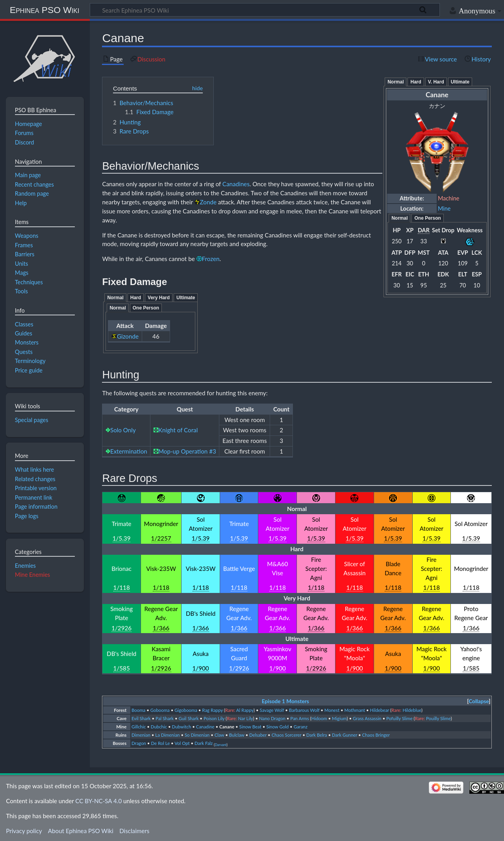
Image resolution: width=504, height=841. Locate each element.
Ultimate (460, 82)
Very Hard (159, 298)
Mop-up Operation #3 (187, 451)
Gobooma (160, 710)
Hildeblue (412, 710)
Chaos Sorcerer (287, 735)
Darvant (220, 745)
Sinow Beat (250, 727)
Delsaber (258, 735)
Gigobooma (186, 710)
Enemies (25, 566)
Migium (339, 718)
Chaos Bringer (376, 735)
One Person (427, 218)
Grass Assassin (367, 718)
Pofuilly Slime (399, 718)
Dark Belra (317, 735)
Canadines (236, 184)
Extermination (129, 451)
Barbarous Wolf (304, 710)
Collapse (479, 701)
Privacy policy (24, 831)
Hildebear (380, 710)
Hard (416, 82)
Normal (396, 82)
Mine (444, 208)
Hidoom (319, 718)
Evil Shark (141, 718)
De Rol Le (160, 743)
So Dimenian (197, 735)
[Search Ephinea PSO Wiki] (265, 10)
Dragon (139, 743)
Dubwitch (182, 727)
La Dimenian (167, 735)
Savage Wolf (272, 710)
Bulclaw (237, 735)
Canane (227, 727)
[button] (479, 701)
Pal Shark (165, 718)
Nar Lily (246, 718)
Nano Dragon (272, 718)
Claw (220, 735)
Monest (332, 710)
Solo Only (123, 430)
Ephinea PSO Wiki (45, 10)
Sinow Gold (277, 727)
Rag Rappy (212, 710)
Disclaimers (134, 831)
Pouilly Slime (438, 718)
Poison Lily (214, 718)
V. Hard (436, 82)
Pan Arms (299, 718)
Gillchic (139, 727)
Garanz (301, 727)
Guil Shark (189, 718)
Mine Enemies (32, 575)
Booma (138, 710)
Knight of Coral (178, 430)
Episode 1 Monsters (285, 701)
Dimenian (141, 735)
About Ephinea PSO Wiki (81, 831)
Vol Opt (182, 743)
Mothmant (355, 710)
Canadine (205, 727)
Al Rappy (245, 710)
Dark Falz (204, 743)
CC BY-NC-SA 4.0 (98, 801)
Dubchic (159, 727)
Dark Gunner (345, 735)
